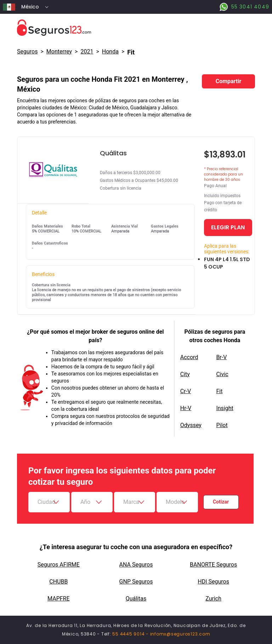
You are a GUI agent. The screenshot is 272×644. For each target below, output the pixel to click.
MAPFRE (58, 599)
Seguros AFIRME (59, 565)
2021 (87, 51)
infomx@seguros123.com (180, 634)
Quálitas (136, 599)
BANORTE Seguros (213, 565)
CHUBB (58, 582)
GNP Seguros (136, 582)
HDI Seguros (213, 582)
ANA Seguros (136, 565)
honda (110, 51)
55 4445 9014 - (131, 634)
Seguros (27, 51)
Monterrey (59, 51)
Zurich (213, 599)
